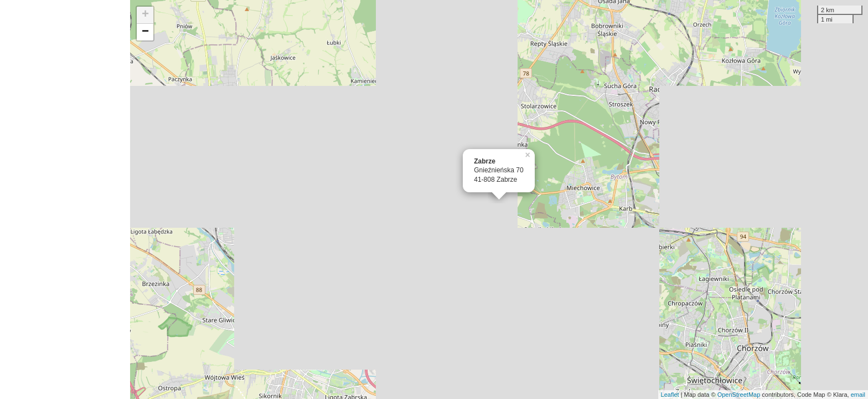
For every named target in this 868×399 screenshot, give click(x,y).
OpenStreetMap (739, 395)
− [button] (145, 32)
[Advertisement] (65, 199)
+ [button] (145, 15)
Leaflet (670, 395)
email (858, 395)
